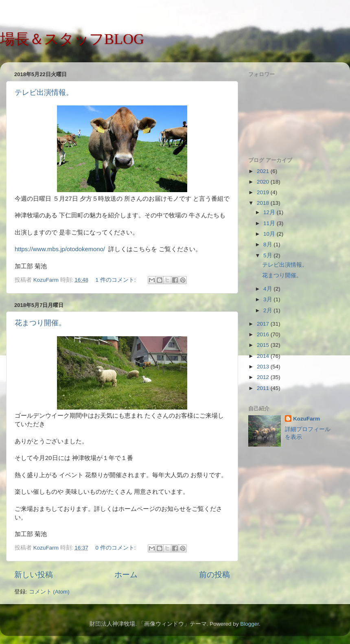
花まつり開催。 (40, 323)
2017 (264, 324)
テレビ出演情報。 (44, 92)
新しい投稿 (34, 575)
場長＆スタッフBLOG (72, 39)
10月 (270, 234)
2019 (264, 192)
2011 (264, 388)
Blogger (249, 624)
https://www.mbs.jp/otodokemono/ (60, 249)
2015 (264, 345)
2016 (264, 334)
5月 (268, 255)
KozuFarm (306, 419)
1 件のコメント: (116, 280)
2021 (264, 171)
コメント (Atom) (49, 592)
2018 (264, 203)
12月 (270, 212)
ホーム (126, 575)
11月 (270, 223)
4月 (268, 289)
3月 (268, 299)
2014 (264, 356)
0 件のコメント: (116, 548)
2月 (268, 310)
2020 (264, 182)
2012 (264, 377)
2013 (264, 367)
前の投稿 (214, 575)
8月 (268, 244)
